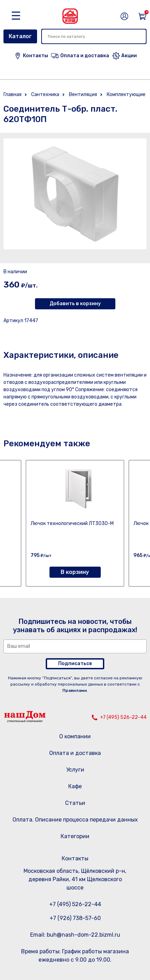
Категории (75, 836)
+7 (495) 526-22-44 (123, 717)
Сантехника (45, 94)
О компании (75, 736)
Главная (12, 94)
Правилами (75, 690)
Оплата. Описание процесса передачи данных (75, 820)
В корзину (75, 572)
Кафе (75, 786)
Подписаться (75, 664)
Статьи (75, 803)
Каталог (20, 36)
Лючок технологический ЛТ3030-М (72, 523)
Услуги (75, 770)
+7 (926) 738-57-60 (75, 918)
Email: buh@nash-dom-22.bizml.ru (75, 935)
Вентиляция (83, 94)
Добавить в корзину (75, 304)
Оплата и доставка (75, 753)
